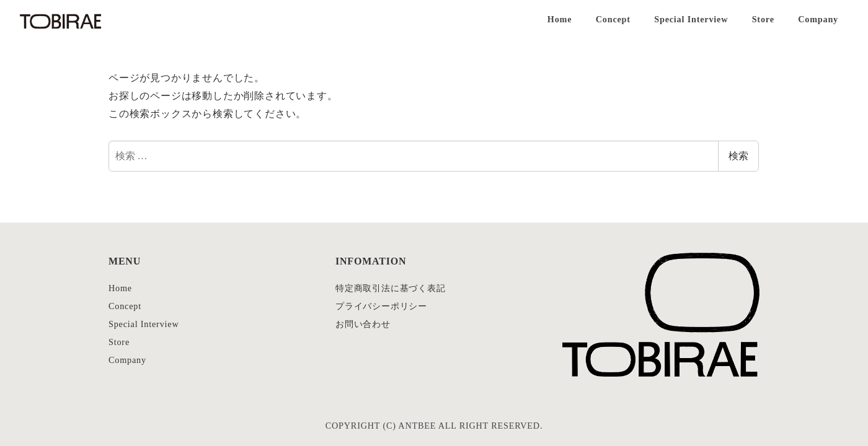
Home (120, 288)
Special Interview (144, 324)
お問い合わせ (363, 324)
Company (127, 360)
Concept (125, 306)
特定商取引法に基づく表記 (391, 288)
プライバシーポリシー (381, 306)
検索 (738, 156)
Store (119, 342)
